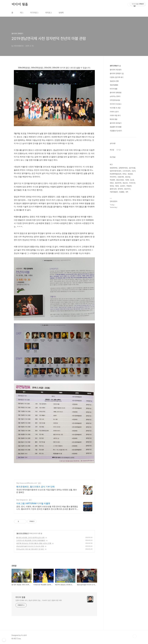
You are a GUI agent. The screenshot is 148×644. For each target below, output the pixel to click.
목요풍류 (112, 180)
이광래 (127, 180)
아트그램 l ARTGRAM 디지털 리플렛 (33, 503)
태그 (22, 13)
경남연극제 (118, 183)
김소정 (132, 180)
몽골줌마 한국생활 (116, 127)
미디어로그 (34, 13)
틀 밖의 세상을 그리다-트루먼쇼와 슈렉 (30, 538)
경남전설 (128, 177)
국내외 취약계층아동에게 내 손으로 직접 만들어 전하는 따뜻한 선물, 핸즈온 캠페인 (47, 491)
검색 (129, 5)
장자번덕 (120, 189)
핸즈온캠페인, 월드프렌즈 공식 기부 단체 (35, 487)
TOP (135, 636)
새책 (127, 192)
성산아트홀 (132, 168)
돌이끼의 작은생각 (116, 70)
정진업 (112, 186)
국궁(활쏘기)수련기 (116, 131)
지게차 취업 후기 (115, 115)
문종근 (112, 183)
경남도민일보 (120, 180)
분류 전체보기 (115, 66)
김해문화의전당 (123, 168)
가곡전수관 (132, 183)
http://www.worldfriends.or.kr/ (27, 483)
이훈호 (117, 186)
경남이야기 (127, 189)
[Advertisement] (56, 472)
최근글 (112, 150)
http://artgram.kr (22, 500)
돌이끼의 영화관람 (116, 93)
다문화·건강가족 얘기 (117, 77)
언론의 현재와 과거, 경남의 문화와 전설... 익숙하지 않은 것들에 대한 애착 (39, 600)
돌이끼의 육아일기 (116, 123)
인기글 (119, 150)
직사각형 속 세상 (115, 108)
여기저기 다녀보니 (116, 104)
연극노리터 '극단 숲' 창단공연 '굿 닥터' (30, 549)
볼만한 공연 (113, 189)
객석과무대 (113, 177)
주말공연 (129, 186)
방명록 (61, 13)
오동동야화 (121, 177)
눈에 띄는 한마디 (115, 96)
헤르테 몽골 (114, 119)
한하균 (124, 174)
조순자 (134, 171)
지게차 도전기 (114, 112)
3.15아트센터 (126, 171)
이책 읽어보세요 (115, 100)
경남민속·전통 (114, 81)
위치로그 (49, 13)
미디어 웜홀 (20, 5)
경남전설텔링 (114, 85)
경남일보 (130, 174)
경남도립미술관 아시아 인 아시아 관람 (30, 546)
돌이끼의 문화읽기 (23, 533)
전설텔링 (122, 192)
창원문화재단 (114, 168)
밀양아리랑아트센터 (116, 171)
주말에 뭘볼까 (114, 192)
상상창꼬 (123, 186)
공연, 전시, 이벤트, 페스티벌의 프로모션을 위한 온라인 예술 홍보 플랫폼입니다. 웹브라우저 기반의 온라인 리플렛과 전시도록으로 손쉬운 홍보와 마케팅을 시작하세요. (47, 508)
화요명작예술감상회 (116, 174)
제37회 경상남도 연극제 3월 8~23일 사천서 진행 (34, 543)
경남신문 (125, 183)
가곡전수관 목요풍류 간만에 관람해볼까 (31, 540)
